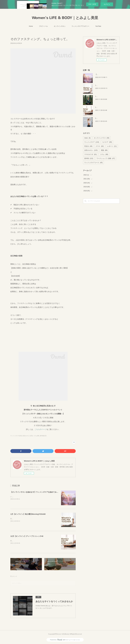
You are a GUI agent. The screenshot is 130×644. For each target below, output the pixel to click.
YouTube (98, 26)
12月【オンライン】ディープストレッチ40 (27, 536)
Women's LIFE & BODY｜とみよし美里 (65, 18)
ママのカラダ (91, 154)
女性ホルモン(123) (28, 436)
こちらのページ (41, 429)
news (87, 138)
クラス (100, 146)
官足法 (88, 146)
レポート (112, 146)
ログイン (107, 4)
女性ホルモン (91, 150)
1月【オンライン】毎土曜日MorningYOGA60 (28, 514)
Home (31, 26)
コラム (104, 154)
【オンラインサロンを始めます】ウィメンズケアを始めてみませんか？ (38, 492)
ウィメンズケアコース (93, 163)
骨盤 (104, 150)
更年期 (89, 158)
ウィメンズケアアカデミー (80, 26)
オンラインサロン (60, 26)
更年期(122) (43, 436)
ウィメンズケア (92, 142)
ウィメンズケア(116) (16, 436)
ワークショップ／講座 (106, 158)
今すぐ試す (92, 4)
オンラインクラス (102, 138)
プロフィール (43, 26)
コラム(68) (36, 436)
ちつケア (107, 142)
